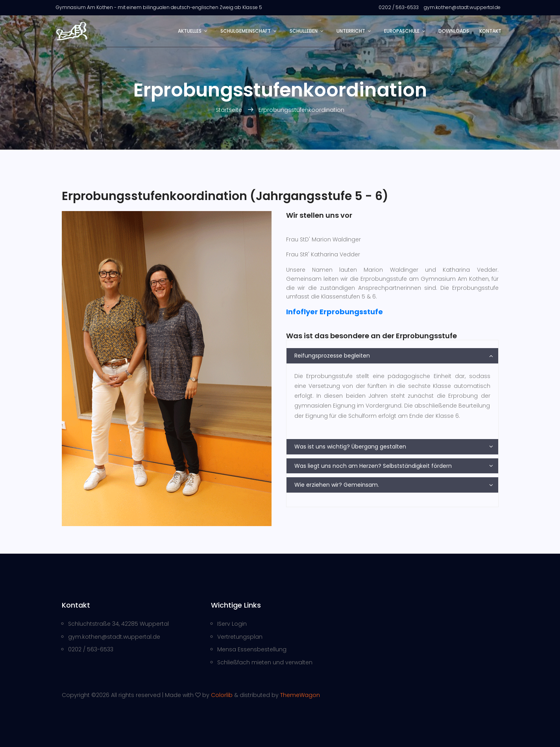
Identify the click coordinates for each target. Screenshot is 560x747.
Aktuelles (190, 31)
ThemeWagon (300, 695)
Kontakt (490, 31)
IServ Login (232, 624)
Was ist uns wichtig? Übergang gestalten (350, 447)
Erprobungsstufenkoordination (301, 110)
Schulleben (304, 31)
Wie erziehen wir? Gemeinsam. (337, 485)
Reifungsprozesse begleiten (332, 356)
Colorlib (222, 695)
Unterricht (351, 31)
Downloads (454, 31)
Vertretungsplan (240, 637)
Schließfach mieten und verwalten (265, 662)
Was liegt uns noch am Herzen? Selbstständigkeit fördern (373, 466)
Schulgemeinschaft (246, 31)
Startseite (230, 110)
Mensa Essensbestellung (252, 649)
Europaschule (402, 31)
